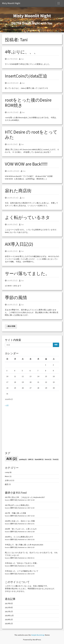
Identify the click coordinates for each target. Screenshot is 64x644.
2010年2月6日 (11, 224)
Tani (21, 59)
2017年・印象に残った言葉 (15, 513)
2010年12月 (9, 616)
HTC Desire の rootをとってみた (31, 135)
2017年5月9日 (11, 59)
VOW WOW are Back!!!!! (26, 164)
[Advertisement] (32, 429)
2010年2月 (9, 620)
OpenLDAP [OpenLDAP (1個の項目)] (39, 459)
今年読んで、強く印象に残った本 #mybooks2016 (24, 545)
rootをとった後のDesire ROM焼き (28, 103)
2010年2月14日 (12, 198)
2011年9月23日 (12, 83)
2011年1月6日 (11, 144)
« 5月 (7, 405)
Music (7, 476)
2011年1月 (9, 612)
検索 (56, 345)
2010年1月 (9, 624)
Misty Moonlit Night (11, 3)
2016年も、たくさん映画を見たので (19, 537)
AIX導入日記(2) (19, 244)
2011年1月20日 (12, 112)
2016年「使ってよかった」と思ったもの (21, 529)
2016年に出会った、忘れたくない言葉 (20, 521)
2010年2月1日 (11, 305)
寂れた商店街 (18, 191)
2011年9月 (9, 608)
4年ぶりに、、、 (22, 52)
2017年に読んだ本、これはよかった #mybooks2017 (25, 497)
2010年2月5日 (11, 251)
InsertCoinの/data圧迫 (26, 76)
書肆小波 (14, 500)
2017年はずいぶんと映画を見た (17, 505)
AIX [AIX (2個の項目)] (12, 459)
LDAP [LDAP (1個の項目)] (31, 459)
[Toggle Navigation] (59, 3)
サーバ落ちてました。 (27, 274)
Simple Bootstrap (38, 635)
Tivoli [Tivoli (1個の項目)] (56, 459)
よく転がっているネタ (27, 217)
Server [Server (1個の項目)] (48, 459)
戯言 (7, 484)
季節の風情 (16, 298)
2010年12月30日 (12, 171)
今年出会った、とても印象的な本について (22, 571)
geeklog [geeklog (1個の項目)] (23, 459)
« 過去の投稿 (11, 326)
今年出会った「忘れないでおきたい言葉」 (22, 563)
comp (7, 472)
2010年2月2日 (11, 281)
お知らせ (8, 480)
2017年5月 (9, 603)
